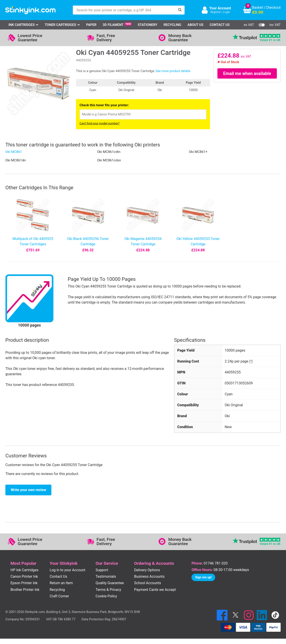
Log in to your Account (67, 570)
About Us (195, 25)
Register (216, 12)
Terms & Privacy (108, 590)
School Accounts (147, 583)
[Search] (180, 10)
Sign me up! (203, 577)
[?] (251, 361)
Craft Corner (59, 596)
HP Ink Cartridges (24, 570)
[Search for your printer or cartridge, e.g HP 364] (124, 10)
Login (227, 12)
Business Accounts (149, 576)
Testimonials (106, 576)
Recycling (172, 25)
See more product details (173, 71)
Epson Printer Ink (24, 583)
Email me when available (247, 73)
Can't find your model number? (100, 123)
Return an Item (61, 583)
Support (102, 570)
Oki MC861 (14, 152)
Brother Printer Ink (25, 590)
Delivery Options (147, 570)
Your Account (220, 8)
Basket (258, 7)
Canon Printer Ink (24, 576)
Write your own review (28, 490)
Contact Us (220, 25)
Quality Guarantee (110, 583)
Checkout (273, 7)
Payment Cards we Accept (155, 590)
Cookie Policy (106, 596)
